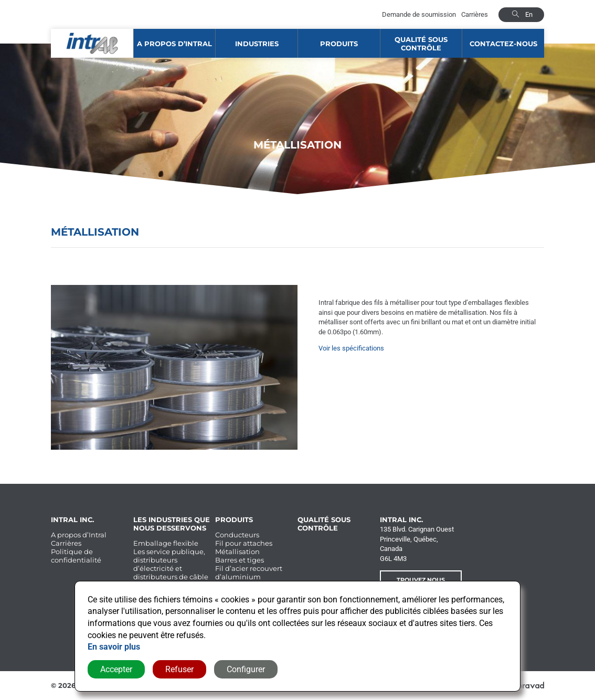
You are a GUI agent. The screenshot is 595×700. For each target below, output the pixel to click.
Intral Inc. (72, 519)
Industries (257, 44)
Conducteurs (237, 535)
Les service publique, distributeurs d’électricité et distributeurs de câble (171, 564)
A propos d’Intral (174, 44)
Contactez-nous (503, 44)
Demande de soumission (419, 14)
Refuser (179, 669)
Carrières (475, 14)
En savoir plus (114, 647)
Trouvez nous (421, 580)
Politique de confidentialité (76, 556)
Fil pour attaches (244, 543)
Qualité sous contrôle (421, 44)
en (529, 14)
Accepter (116, 669)
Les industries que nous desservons (172, 524)
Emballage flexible (166, 543)
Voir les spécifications (351, 348)
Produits (339, 44)
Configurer (246, 669)
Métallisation (237, 551)
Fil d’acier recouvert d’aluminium (249, 572)
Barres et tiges (240, 560)
